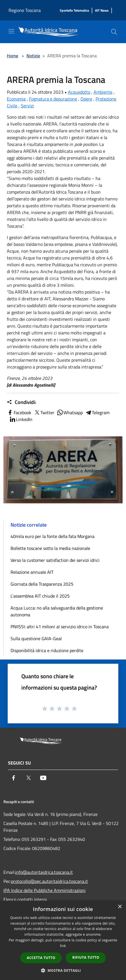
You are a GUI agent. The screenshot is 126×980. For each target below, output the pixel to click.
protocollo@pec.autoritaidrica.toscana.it (49, 881)
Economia (16, 99)
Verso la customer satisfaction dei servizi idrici (55, 560)
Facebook (19, 412)
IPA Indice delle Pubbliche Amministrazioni (45, 890)
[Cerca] (114, 32)
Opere (86, 99)
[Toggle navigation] (11, 31)
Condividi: (21, 402)
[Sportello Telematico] (74, 11)
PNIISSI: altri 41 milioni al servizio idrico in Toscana (60, 627)
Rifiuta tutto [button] (86, 957)
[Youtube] (43, 778)
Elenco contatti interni (25, 899)
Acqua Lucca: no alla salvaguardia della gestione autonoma (57, 611)
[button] (63, 970)
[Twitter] (28, 778)
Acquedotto (79, 92)
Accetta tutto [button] (41, 958)
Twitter (44, 412)
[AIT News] (102, 11)
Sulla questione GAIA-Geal (36, 638)
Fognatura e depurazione (53, 99)
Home (13, 56)
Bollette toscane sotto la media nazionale (50, 548)
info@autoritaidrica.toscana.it (44, 872)
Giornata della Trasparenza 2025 (42, 584)
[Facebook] (14, 778)
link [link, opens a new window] (63, 946)
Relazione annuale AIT (32, 572)
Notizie (33, 56)
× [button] (120, 907)
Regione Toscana (25, 10)
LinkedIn (21, 419)
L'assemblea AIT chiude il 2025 (40, 596)
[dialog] (63, 940)
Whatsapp (70, 412)
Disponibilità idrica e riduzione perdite (47, 650)
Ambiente (103, 92)
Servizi (27, 106)
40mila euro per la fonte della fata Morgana (52, 536)
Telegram (97, 412)
